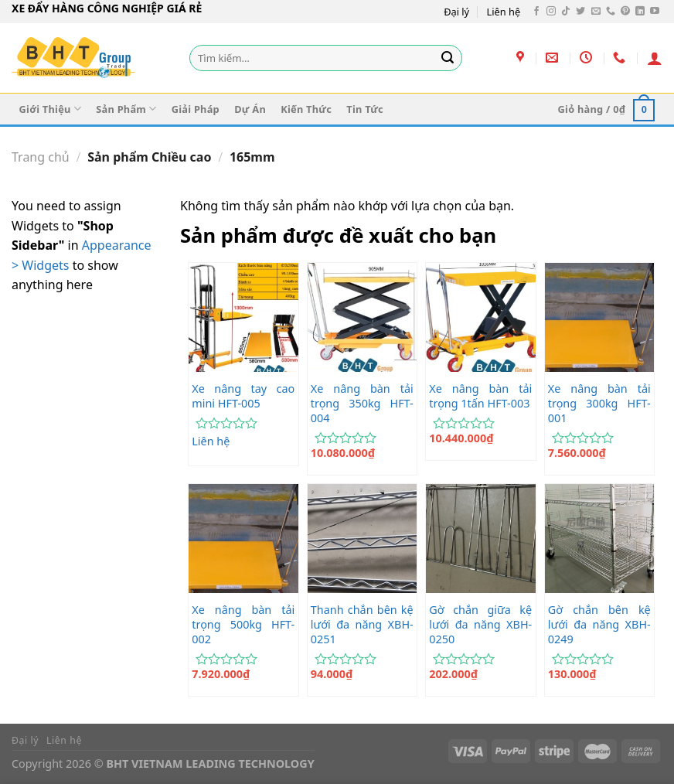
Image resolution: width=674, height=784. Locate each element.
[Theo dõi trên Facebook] (536, 12)
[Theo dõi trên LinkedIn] (640, 12)
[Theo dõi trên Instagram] (551, 12)
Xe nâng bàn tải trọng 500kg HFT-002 (243, 624)
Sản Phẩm (126, 109)
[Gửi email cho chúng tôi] (596, 12)
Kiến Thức (306, 109)
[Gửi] (448, 58)
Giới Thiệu (50, 109)
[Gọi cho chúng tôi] (611, 12)
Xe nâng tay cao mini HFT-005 (243, 396)
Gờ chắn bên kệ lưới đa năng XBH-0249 (599, 624)
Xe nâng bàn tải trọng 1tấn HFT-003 (480, 396)
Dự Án (250, 109)
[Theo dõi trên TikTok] (566, 12)
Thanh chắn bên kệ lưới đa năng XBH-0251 (362, 624)
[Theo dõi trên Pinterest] (625, 12)
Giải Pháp (196, 109)
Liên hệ (504, 12)
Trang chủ (41, 157)
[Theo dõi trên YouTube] (655, 12)
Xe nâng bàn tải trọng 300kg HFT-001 (599, 403)
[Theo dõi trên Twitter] (580, 12)
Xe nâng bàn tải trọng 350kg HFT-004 (362, 403)
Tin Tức (365, 109)
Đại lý (456, 12)
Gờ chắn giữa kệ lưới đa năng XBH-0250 (480, 624)
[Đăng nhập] (655, 58)
